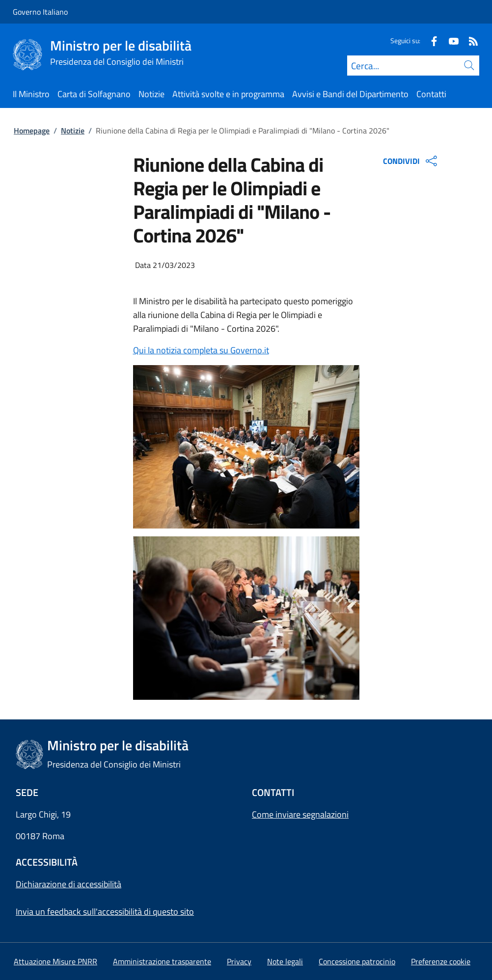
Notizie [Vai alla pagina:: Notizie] (73, 131)
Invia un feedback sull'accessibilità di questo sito (105, 912)
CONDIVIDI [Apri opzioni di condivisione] (411, 161)
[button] (441, 961)
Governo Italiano (40, 12)
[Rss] (469, 40)
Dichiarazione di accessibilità (68, 884)
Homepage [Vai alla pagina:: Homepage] (32, 131)
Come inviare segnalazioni (300, 814)
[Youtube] (450, 40)
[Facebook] (430, 40)
